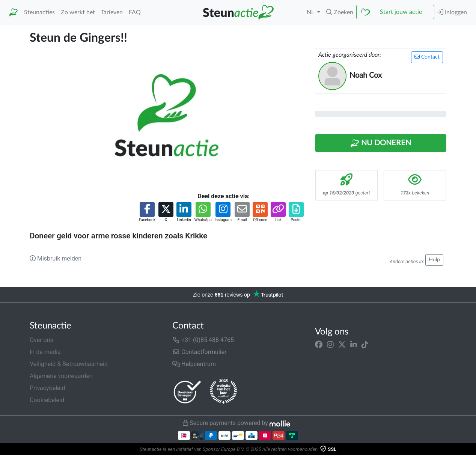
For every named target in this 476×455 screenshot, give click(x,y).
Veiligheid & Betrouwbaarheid (69, 364)
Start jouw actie (401, 12)
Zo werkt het (78, 12)
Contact (427, 57)
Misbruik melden (56, 258)
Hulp (434, 260)
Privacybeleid (47, 388)
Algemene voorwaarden (61, 376)
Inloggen (452, 12)
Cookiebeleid (47, 400)
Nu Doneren (381, 143)
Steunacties (39, 12)
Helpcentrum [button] (194, 364)
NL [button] (311, 12)
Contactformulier (200, 352)
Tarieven (112, 12)
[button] (340, 12)
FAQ (135, 12)
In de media (45, 352)
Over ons (41, 340)
